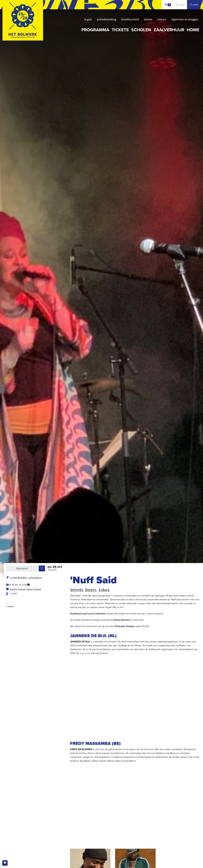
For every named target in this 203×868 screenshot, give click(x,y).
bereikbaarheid (130, 19)
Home (193, 30)
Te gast (88, 19)
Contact (162, 19)
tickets (120, 30)
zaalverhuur (169, 30)
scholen (141, 30)
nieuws (148, 19)
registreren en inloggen (185, 19)
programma (95, 30)
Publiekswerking (107, 19)
